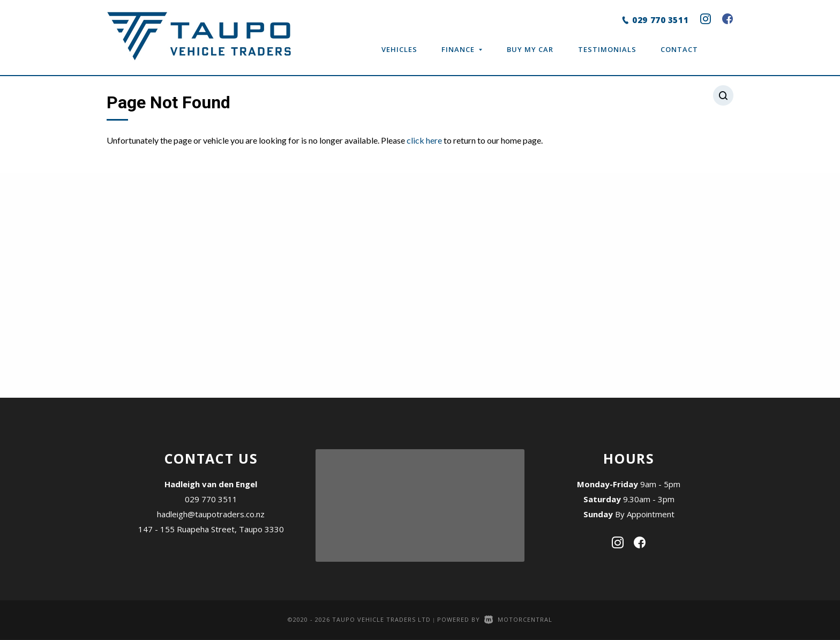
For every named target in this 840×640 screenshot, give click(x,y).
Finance (462, 49)
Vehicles (399, 49)
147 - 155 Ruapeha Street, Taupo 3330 (211, 529)
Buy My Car (530, 49)
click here (424, 140)
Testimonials (607, 49)
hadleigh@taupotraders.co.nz (211, 514)
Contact (679, 49)
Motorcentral (518, 619)
